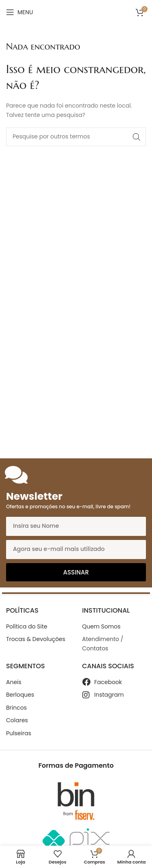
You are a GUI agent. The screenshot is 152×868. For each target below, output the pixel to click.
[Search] (76, 137)
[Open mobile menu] (20, 12)
